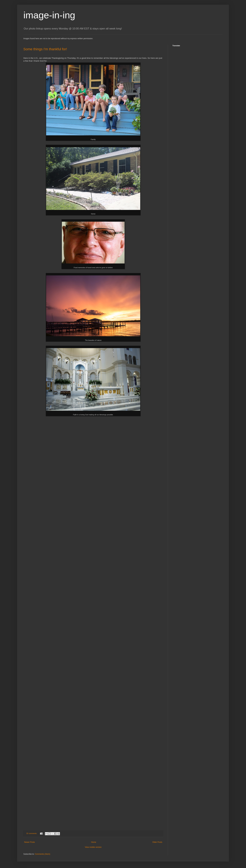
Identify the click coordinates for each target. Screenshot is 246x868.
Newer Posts (29, 842)
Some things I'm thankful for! (45, 49)
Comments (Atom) (42, 854)
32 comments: (32, 833)
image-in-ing (49, 15)
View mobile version (93, 847)
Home (94, 842)
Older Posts (157, 842)
